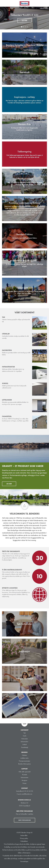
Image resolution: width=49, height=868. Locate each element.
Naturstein (25, 739)
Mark (25, 736)
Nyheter (24, 755)
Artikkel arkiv (24, 758)
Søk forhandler (25, 820)
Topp (25, 724)
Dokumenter (25, 777)
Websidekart (24, 841)
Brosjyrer (25, 780)
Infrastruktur (24, 742)
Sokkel (24, 744)
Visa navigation (4, 3)
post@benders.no (27, 794)
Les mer (24, 21)
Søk (46, 3)
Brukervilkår (24, 835)
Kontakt (25, 775)
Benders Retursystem (25, 764)
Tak (25, 733)
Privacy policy (24, 838)
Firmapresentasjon (24, 761)
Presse (24, 783)
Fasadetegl (25, 747)
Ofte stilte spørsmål (24, 772)
